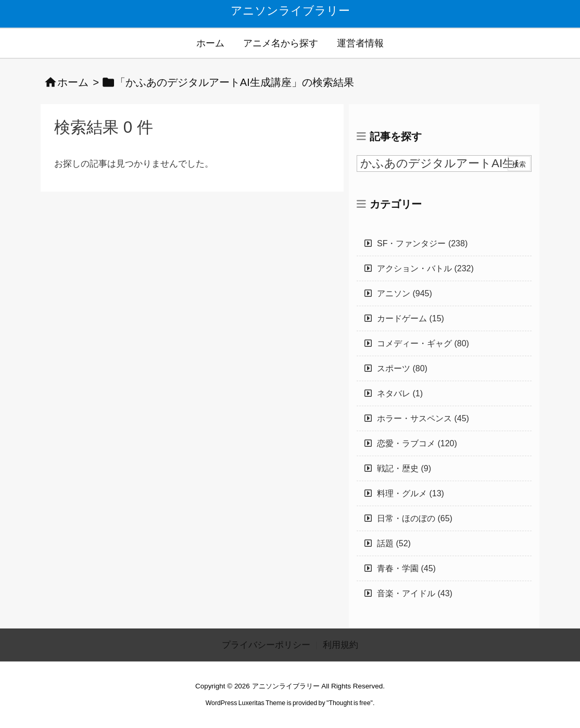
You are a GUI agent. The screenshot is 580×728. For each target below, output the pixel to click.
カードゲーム (411, 318)
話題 (394, 543)
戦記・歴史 (404, 468)
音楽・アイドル (415, 593)
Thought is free (349, 703)
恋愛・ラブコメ (417, 443)
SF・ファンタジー (422, 243)
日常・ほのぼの (415, 518)
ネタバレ (400, 393)
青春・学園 (406, 568)
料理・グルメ (411, 493)
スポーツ (402, 368)
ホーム (73, 82)
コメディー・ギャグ (423, 343)
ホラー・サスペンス (423, 418)
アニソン (405, 293)
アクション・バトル (425, 268)
